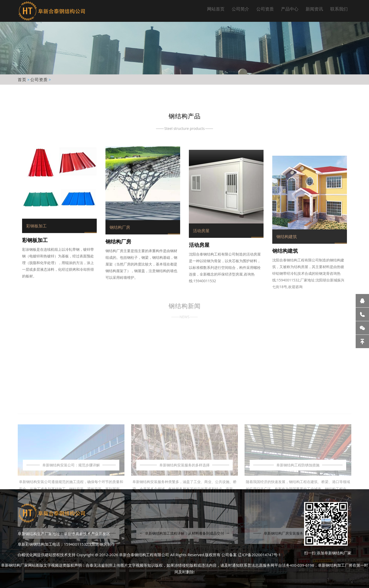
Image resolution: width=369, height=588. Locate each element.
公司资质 (265, 9)
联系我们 (339, 9)
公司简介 (240, 9)
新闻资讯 (314, 9)
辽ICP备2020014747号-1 (259, 555)
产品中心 (290, 9)
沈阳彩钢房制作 (101, 544)
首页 (22, 80)
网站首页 (216, 9)
